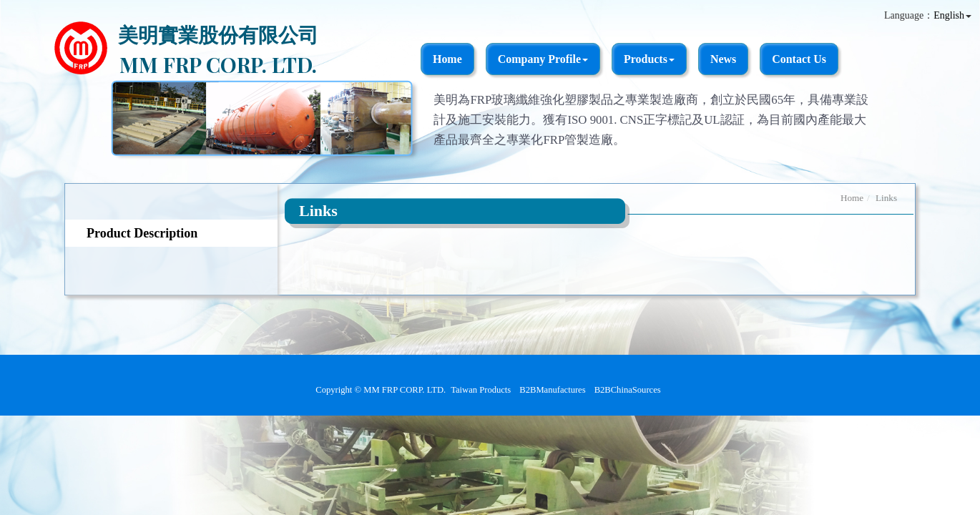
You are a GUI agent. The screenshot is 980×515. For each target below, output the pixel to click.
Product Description (142, 233)
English (949, 15)
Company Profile (543, 59)
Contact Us (799, 59)
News (723, 59)
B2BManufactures (552, 390)
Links (886, 198)
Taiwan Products (481, 390)
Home (447, 59)
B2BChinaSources (628, 390)
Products (649, 59)
